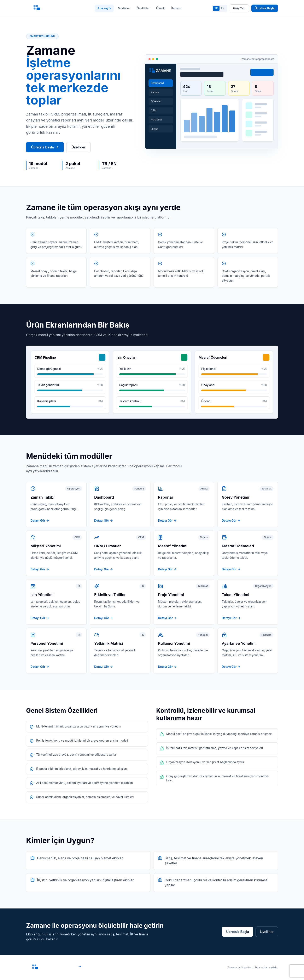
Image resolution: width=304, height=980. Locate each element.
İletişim (176, 8)
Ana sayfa (104, 8)
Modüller (124, 8)
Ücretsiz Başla (265, 8)
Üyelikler (78, 147)
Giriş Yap (239, 8)
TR (216, 8)
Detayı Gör (40, 520)
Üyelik (160, 8)
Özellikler (143, 8)
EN (223, 8)
